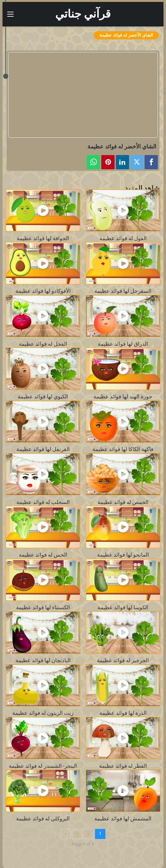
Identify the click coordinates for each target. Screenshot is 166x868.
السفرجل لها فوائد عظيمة (123, 291)
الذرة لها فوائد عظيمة (123, 713)
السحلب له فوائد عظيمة (43, 502)
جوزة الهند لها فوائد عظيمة (123, 397)
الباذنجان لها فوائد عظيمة (43, 660)
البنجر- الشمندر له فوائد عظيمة (43, 766)
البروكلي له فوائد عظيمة (43, 819)
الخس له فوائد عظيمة (43, 555)
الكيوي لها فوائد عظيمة (43, 397)
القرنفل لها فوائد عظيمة (43, 449)
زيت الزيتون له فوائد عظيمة (43, 713)
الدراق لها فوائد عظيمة (123, 344)
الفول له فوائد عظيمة (123, 238)
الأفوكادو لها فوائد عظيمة (43, 291)
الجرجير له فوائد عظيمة (123, 660)
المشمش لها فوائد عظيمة (123, 819)
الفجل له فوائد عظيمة (43, 344)
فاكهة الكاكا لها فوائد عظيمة (123, 449)
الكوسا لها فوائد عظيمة (123, 608)
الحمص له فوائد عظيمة (123, 502)
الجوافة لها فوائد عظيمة (43, 238)
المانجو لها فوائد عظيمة (123, 555)
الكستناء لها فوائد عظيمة (43, 608)
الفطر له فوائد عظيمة (123, 766)
